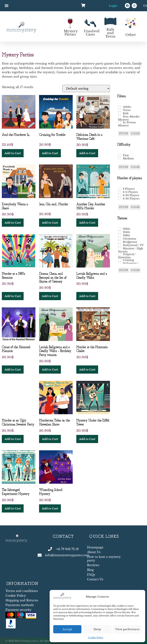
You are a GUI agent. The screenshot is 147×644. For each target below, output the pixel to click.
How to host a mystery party (104, 559)
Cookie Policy (96, 638)
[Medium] (120, 159)
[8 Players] (120, 189)
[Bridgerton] (120, 242)
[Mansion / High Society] (120, 248)
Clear (135, 133)
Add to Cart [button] (13, 153)
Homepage (95, 547)
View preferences (127, 629)
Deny (97, 629)
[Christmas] (120, 239)
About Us (94, 552)
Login (113, 6)
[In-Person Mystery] (120, 122)
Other (131, 35)
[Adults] (120, 107)
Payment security (18, 610)
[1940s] (120, 232)
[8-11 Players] (120, 192)
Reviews (93, 565)
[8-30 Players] (120, 195)
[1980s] (120, 235)
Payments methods (20, 605)
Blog (90, 570)
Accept (67, 629)
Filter (124, 133)
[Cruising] (120, 260)
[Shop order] (86, 89)
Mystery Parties (71, 33)
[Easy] (120, 155)
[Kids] (120, 113)
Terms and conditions (22, 591)
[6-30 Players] (120, 199)
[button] (7, 6)
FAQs (91, 575)
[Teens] (120, 110)
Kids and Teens (110, 33)
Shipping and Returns (22, 600)
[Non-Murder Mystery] (120, 117)
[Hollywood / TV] (120, 245)
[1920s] (120, 229)
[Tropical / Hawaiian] (120, 254)
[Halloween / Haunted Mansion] (120, 263)
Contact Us (95, 579)
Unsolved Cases (92, 33)
